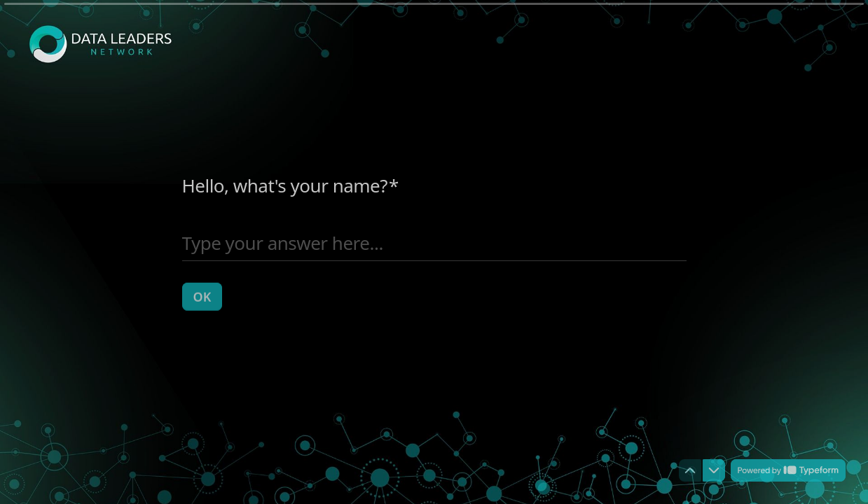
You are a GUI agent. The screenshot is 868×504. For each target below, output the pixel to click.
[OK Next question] (202, 296)
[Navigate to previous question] (690, 470)
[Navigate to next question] (714, 470)
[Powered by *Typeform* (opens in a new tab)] (788, 470)
